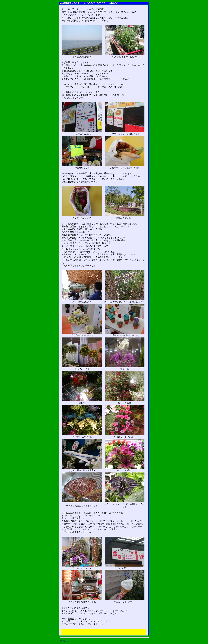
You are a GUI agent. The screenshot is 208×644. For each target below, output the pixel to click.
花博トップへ (67, 641)
